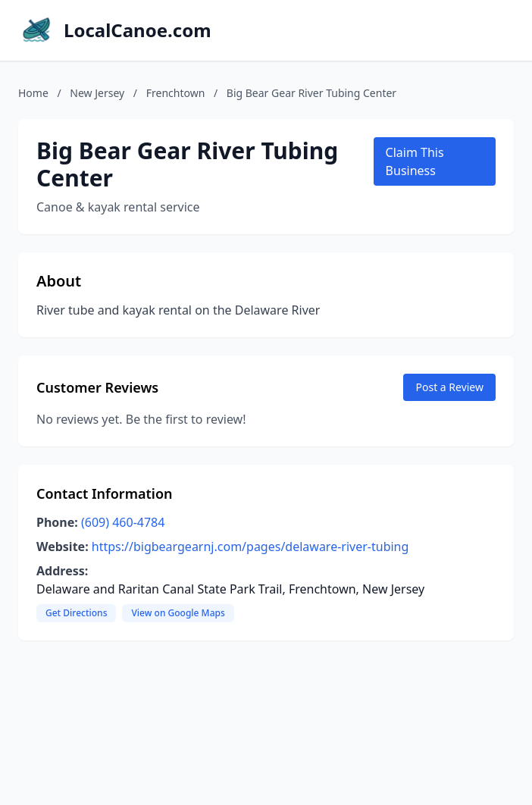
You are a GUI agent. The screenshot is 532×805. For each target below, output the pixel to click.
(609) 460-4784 (123, 522)
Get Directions (76, 613)
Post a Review (449, 387)
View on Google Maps (178, 613)
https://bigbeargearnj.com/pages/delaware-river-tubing (250, 547)
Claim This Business (415, 161)
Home (33, 93)
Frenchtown (176, 93)
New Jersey (97, 93)
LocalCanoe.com (138, 30)
